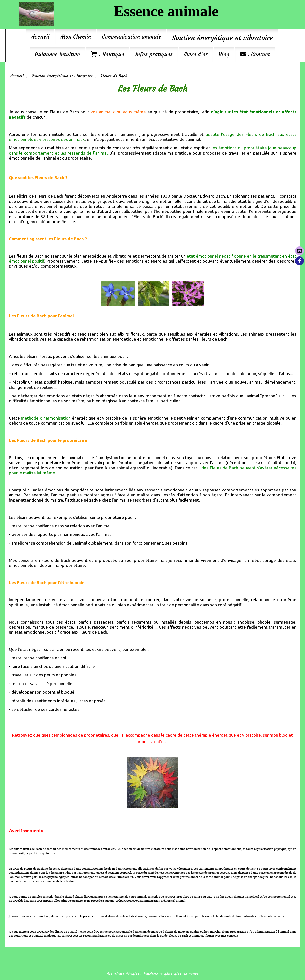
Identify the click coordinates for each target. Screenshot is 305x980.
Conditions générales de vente (170, 974)
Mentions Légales (123, 974)
